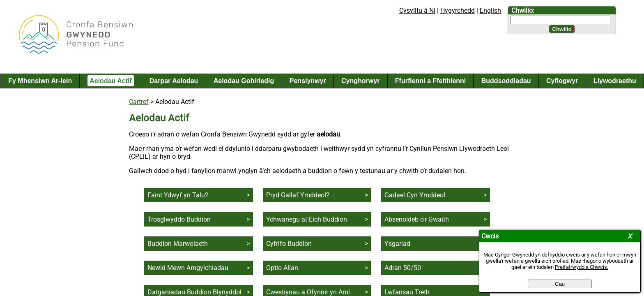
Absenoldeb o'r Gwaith (417, 219)
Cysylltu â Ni (417, 10)
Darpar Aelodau (174, 81)
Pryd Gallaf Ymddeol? (298, 195)
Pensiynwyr (308, 81)
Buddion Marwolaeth (178, 244)
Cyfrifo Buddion (289, 244)
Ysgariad (397, 244)
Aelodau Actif (111, 81)
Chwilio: (523, 10)
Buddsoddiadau (506, 81)
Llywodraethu (615, 81)
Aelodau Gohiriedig (244, 81)
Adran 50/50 (403, 268)
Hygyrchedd (458, 10)
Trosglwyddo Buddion (179, 219)
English (490, 10)
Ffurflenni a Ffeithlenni (430, 81)
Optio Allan (282, 268)
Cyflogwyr (562, 81)
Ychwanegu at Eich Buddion (307, 219)
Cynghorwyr (360, 81)
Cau (560, 284)
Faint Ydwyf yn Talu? (178, 195)
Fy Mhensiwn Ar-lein (40, 81)
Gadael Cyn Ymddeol (415, 195)
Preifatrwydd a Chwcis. (582, 267)
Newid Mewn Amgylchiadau (188, 268)
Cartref (139, 102)
